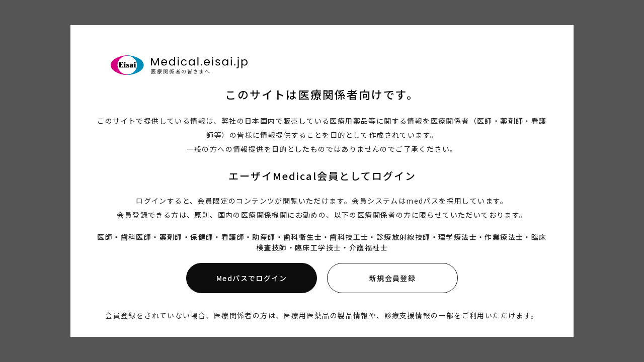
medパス (422, 201)
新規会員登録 (392, 278)
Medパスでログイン (252, 278)
